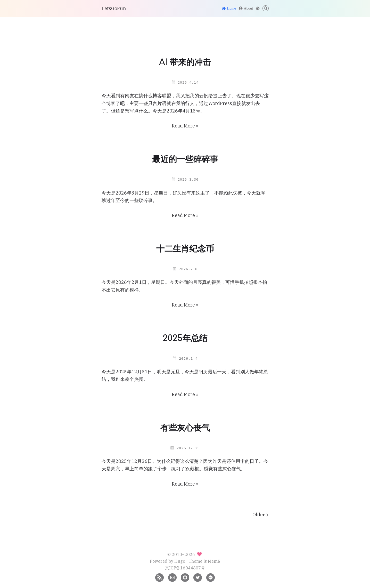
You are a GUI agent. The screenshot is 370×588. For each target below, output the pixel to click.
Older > (261, 515)
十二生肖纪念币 (185, 249)
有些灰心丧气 (185, 428)
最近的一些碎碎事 (185, 159)
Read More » (185, 126)
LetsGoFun (114, 8)
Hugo (180, 561)
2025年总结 (185, 338)
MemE (214, 561)
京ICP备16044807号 (185, 568)
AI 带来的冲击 (185, 62)
